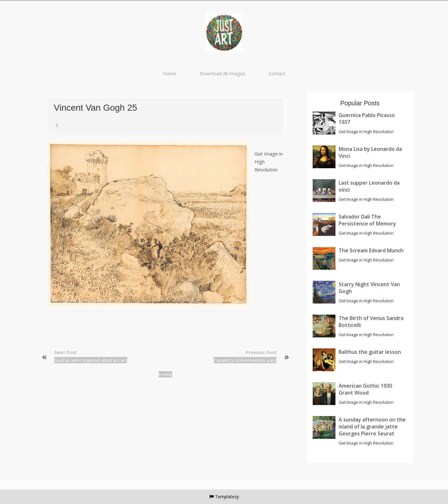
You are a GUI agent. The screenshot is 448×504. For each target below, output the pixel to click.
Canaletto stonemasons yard (245, 360)
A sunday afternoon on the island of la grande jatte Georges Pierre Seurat (372, 427)
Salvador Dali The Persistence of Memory (367, 220)
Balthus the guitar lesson (370, 352)
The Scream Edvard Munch (371, 250)
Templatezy (227, 497)
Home (170, 73)
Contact (277, 73)
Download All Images (223, 73)
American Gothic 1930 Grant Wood (365, 389)
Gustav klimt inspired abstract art (91, 360)
